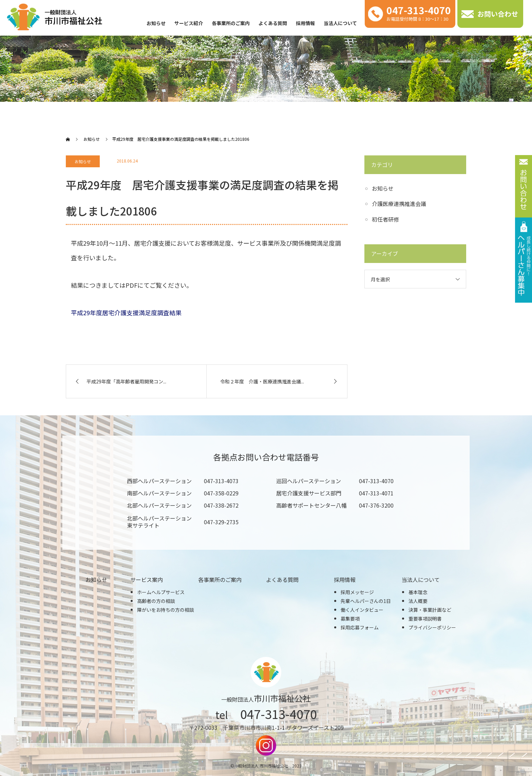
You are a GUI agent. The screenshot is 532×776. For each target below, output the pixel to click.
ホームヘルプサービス (161, 592)
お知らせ (156, 23)
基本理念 (418, 592)
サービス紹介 (189, 23)
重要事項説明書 (425, 619)
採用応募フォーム (360, 627)
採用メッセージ (357, 592)
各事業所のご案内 (231, 23)
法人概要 (418, 601)
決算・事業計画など (430, 610)
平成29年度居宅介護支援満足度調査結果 (126, 313)
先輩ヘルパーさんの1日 (366, 601)
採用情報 (305, 23)
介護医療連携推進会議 (399, 204)
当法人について (340, 23)
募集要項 (350, 619)
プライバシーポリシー (432, 627)
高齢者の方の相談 (156, 601)
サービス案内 (147, 580)
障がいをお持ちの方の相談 (166, 610)
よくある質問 (273, 23)
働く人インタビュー (362, 610)
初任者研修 (385, 219)
